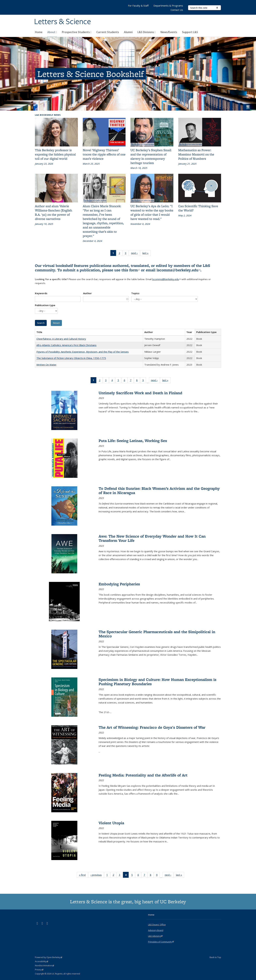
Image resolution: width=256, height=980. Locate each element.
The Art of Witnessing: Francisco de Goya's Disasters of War (152, 727)
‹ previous (97, 875)
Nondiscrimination (44, 966)
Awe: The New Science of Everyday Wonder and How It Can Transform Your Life (152, 538)
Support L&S (190, 32)
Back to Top (215, 957)
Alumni (128, 32)
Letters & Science (63, 22)
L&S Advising (155, 936)
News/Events (169, 32)
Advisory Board (156, 930)
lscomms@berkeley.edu (178, 270)
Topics (135, 293)
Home (39, 32)
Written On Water (46, 365)
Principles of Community (161, 942)
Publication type (45, 305)
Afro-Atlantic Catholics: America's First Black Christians (66, 345)
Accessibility (42, 961)
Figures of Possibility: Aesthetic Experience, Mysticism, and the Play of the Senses (83, 352)
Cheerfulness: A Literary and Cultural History (61, 339)
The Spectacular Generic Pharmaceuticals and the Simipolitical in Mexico (157, 634)
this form (131, 270)
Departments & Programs (168, 6)
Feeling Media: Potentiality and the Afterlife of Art (143, 775)
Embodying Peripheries (119, 584)
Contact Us (177, 10)
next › (135, 254)
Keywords (41, 293)
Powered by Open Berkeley (49, 957)
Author (87, 293)
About (52, 32)
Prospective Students (77, 32)
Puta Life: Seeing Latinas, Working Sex (133, 441)
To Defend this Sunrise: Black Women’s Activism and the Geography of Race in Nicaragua (159, 490)
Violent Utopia (111, 823)
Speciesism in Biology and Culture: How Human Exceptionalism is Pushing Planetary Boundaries (157, 682)
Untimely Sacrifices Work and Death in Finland (140, 393)
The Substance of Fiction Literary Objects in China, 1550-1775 (71, 358)
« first (83, 875)
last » (146, 254)
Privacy (39, 970)
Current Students (108, 32)
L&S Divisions (147, 32)
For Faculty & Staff (138, 6)
